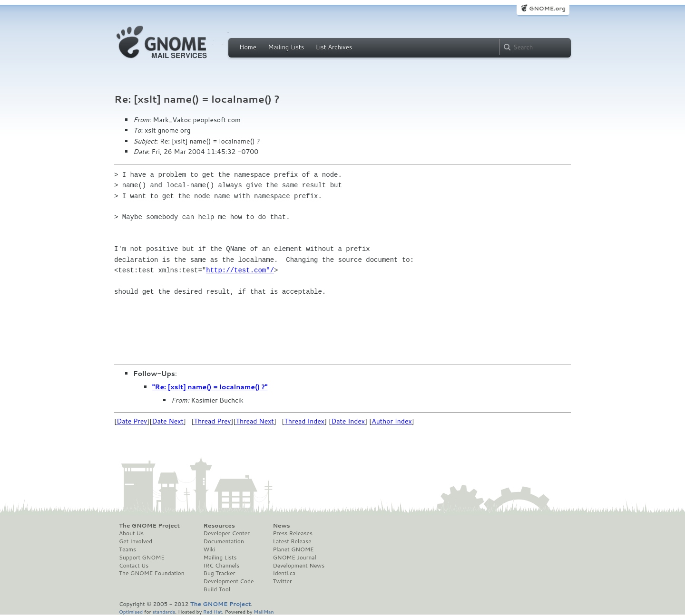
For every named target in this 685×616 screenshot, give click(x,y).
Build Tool (217, 589)
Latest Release (292, 541)
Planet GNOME (293, 549)
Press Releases (292, 533)
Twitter (282, 581)
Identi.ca (284, 573)
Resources (219, 526)
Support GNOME (142, 558)
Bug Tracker (220, 573)
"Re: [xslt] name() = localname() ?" (210, 387)
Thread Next (255, 421)
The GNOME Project (149, 526)
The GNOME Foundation (152, 573)
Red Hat (213, 611)
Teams (127, 549)
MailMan (264, 611)
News (281, 526)
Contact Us (134, 566)
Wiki (210, 549)
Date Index (348, 421)
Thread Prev (213, 421)
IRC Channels (222, 566)
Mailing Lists (286, 47)
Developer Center (227, 533)
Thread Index (305, 421)
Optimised (131, 611)
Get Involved (136, 541)
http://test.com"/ (240, 270)
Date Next (167, 421)
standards (164, 611)
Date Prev (132, 421)
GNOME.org (547, 8)
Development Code (229, 581)
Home (248, 47)
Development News (298, 566)
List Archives (334, 47)
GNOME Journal (294, 558)
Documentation (224, 541)
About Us (131, 533)
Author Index (391, 421)
